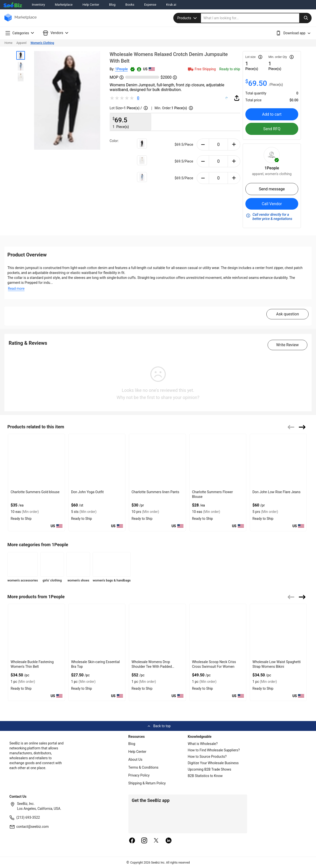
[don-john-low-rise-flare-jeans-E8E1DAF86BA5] (278, 461)
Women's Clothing (42, 43)
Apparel (21, 43)
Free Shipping (201, 69)
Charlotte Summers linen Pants (155, 492)
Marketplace (64, 5)
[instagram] (144, 841)
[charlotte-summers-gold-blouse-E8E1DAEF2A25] (36, 461)
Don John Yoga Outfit (87, 492)
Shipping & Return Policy (147, 783)
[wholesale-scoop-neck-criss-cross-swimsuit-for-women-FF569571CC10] (218, 631)
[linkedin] (169, 841)
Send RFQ (272, 129)
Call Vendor (272, 204)
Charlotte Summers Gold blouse (35, 492)
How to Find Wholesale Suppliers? (214, 750)
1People (121, 69)
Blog (112, 5)
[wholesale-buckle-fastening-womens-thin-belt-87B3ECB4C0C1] (36, 631)
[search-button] (305, 18)
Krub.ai (171, 5)
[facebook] (132, 841)
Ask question (287, 314)
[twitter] (156, 841)
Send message (272, 189)
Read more (16, 289)
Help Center (91, 5)
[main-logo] (20, 21)
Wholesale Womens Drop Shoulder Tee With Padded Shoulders (152, 667)
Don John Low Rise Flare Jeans (277, 492)
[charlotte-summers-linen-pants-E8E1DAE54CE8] (157, 461)
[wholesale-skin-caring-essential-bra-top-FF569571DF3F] (97, 631)
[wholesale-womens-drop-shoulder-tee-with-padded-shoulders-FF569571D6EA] (157, 631)
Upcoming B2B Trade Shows (209, 769)
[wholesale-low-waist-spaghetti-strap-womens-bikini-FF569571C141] (278, 631)
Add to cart (272, 114)
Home (8, 43)
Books (130, 5)
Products (188, 18)
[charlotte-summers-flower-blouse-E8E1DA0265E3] (218, 461)
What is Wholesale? (203, 744)
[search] (256, 18)
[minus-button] (203, 145)
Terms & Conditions (143, 767)
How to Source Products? (207, 757)
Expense (150, 5)
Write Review (287, 345)
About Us (135, 759)
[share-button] (237, 98)
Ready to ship (230, 69)
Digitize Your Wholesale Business (213, 763)
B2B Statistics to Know (205, 776)
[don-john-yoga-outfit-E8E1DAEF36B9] (97, 461)
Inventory (38, 5)
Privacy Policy (139, 775)
